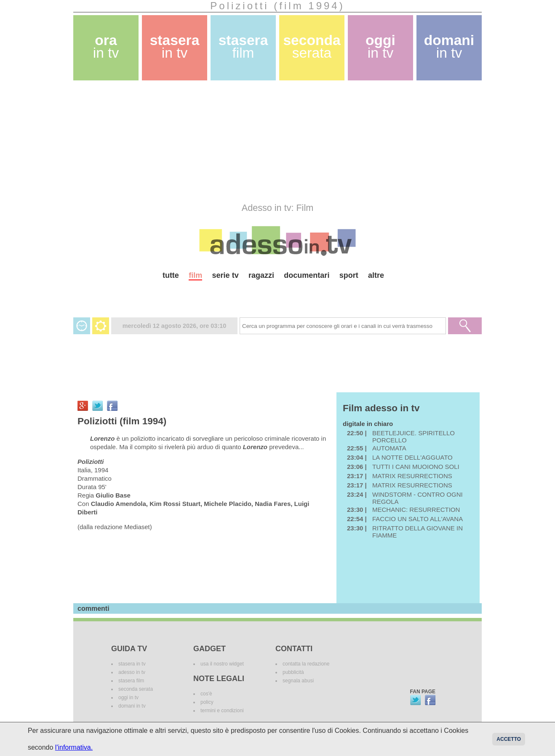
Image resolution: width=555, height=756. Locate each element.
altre (376, 275)
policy (207, 702)
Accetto (509, 739)
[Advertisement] (277, 141)
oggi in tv (128, 697)
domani (449, 47)
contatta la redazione (306, 664)
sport (349, 275)
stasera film (131, 681)
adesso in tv (132, 672)
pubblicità (293, 672)
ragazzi (261, 275)
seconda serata (136, 689)
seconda (312, 47)
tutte (171, 275)
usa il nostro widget (222, 664)
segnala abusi (298, 681)
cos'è (206, 694)
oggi (380, 47)
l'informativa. (74, 747)
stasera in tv (132, 664)
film (195, 275)
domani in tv (132, 706)
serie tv (225, 275)
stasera (175, 47)
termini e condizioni (222, 711)
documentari (307, 275)
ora (106, 47)
